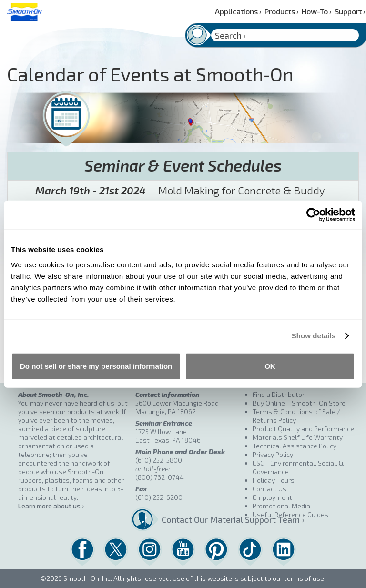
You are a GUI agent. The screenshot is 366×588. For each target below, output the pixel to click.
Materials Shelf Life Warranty (298, 437)
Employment (272, 497)
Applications (238, 11)
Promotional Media (281, 506)
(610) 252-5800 (159, 460)
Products (282, 11)
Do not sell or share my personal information (96, 366)
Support (350, 11)
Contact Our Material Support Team (203, 519)
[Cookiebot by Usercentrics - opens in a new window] (313, 215)
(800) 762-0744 (160, 477)
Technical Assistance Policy (295, 446)
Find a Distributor (279, 394)
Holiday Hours (274, 480)
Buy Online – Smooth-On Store (299, 403)
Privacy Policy (273, 454)
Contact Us (269, 489)
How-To (317, 11)
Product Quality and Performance (303, 429)
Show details (314, 336)
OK (270, 366)
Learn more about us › (51, 506)
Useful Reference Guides (290, 514)
